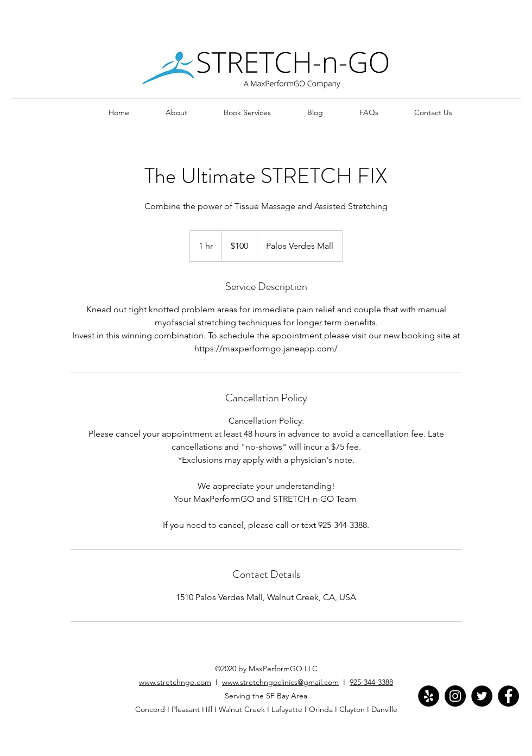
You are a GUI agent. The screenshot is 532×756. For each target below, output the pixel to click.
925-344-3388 (371, 682)
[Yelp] (429, 696)
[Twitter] (482, 696)
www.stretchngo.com (175, 682)
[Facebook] (508, 696)
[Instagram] (455, 696)
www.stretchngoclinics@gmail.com (280, 682)
